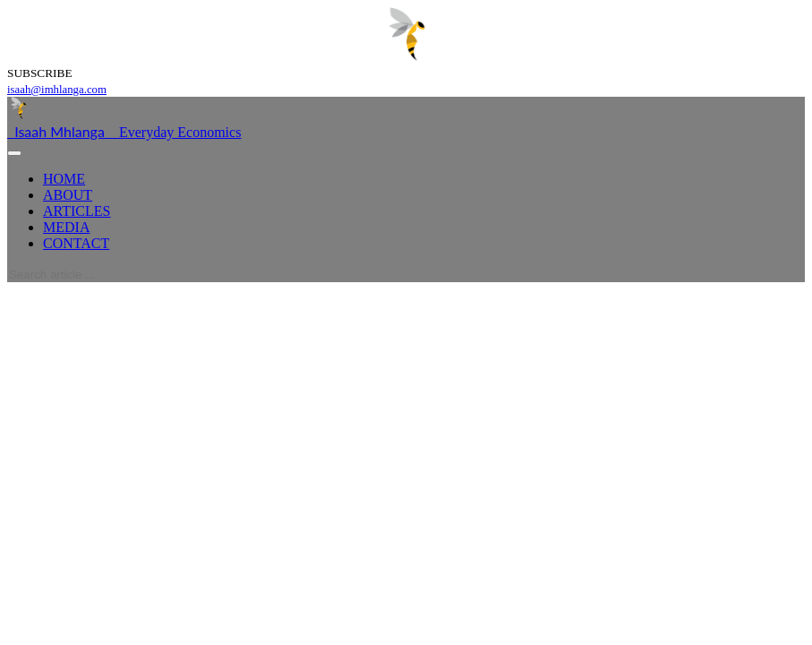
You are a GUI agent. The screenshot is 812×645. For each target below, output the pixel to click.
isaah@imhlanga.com (57, 90)
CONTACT (76, 243)
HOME (64, 179)
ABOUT (68, 195)
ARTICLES (77, 211)
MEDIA (66, 227)
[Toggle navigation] (14, 153)
